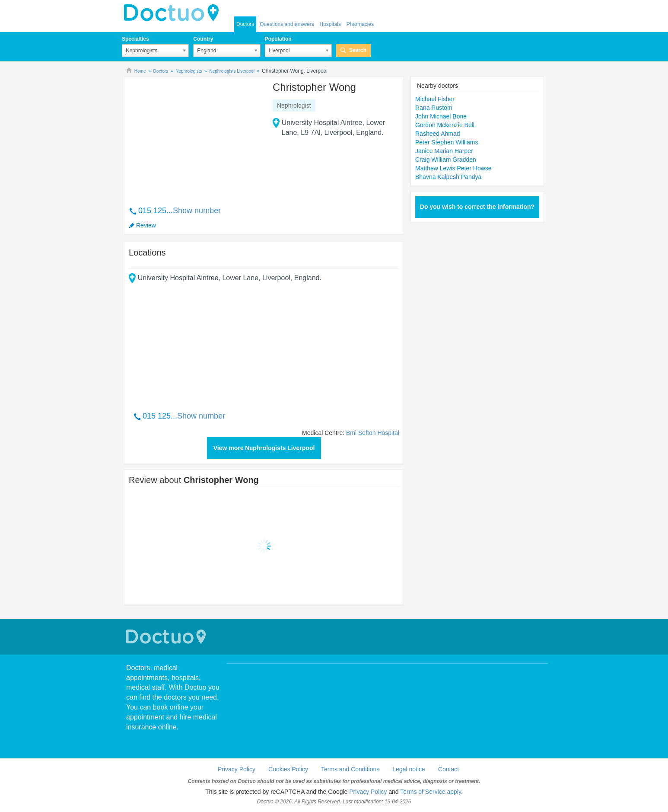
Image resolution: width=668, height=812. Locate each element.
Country (203, 39)
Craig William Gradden (446, 160)
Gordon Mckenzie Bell (445, 125)
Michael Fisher (435, 99)
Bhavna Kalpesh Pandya (448, 177)
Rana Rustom (434, 108)
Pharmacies (360, 24)
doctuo (174, 13)
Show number (197, 211)
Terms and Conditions (350, 769)
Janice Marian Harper (444, 151)
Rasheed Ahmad (438, 134)
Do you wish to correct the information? (477, 207)
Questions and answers (287, 24)
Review (146, 225)
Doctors (245, 24)
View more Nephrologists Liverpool (264, 448)
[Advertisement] (195, 137)
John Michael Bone (441, 116)
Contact (449, 769)
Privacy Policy (237, 769)
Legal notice (409, 769)
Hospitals (330, 24)
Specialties (135, 39)
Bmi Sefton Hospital (373, 433)
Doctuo (167, 637)
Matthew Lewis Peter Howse (453, 168)
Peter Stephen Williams (447, 142)
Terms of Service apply (431, 792)
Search (358, 50)
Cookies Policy (288, 769)
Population (278, 39)
